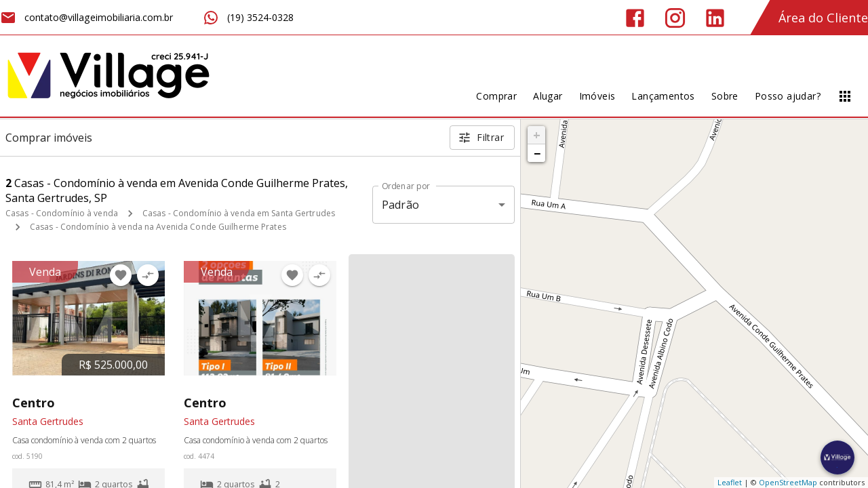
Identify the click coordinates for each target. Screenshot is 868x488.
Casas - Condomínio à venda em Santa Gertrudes (239, 213)
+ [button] (537, 135)
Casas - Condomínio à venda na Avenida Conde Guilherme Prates (158, 227)
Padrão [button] (400, 205)
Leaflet (730, 482)
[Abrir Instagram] (675, 18)
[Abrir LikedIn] (715, 18)
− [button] (537, 153)
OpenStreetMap (788, 482)
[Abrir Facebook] (635, 18)
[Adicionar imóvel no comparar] (148, 275)
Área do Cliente (823, 18)
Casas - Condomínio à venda (62, 213)
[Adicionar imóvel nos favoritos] (121, 275)
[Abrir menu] (845, 96)
